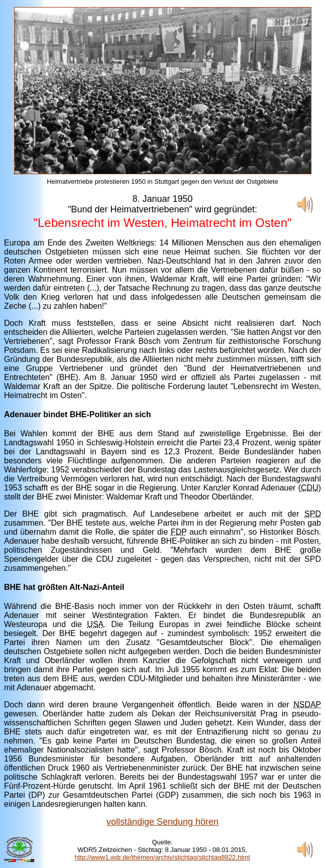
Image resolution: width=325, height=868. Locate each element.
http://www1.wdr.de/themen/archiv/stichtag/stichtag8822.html (162, 857)
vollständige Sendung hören (162, 822)
